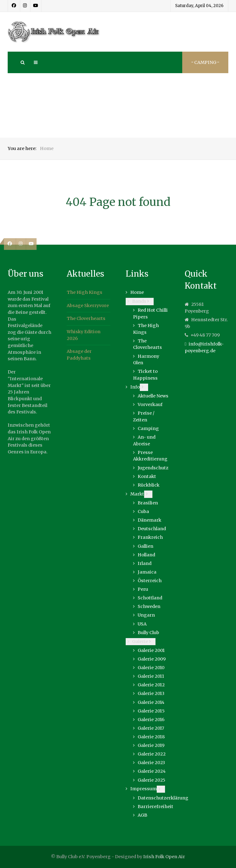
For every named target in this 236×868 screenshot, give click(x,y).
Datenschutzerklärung (163, 798)
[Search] (22, 62)
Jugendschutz (153, 468)
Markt (137, 494)
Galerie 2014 (151, 702)
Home (137, 292)
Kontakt (147, 476)
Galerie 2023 (151, 763)
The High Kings (85, 292)
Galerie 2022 (152, 754)
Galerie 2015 (151, 711)
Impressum (144, 789)
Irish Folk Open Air (164, 857)
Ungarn (146, 615)
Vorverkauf (150, 404)
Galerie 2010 (151, 668)
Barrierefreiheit (155, 807)
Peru (143, 589)
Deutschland (152, 529)
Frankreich (150, 537)
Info (135, 387)
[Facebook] (14, 6)
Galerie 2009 (152, 659)
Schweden (149, 606)
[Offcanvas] (35, 62)
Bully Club (148, 633)
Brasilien (148, 503)
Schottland (150, 598)
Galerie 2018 (151, 737)
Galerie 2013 (151, 693)
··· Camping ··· (205, 62)
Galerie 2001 (151, 650)
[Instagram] (25, 6)
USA (142, 624)
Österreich (150, 581)
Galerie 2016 (151, 720)
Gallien (146, 546)
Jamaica (147, 572)
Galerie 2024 (152, 771)
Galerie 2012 (151, 685)
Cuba (143, 511)
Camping (148, 428)
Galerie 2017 (151, 728)
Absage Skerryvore (88, 306)
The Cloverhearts (86, 318)
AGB (142, 815)
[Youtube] (36, 6)
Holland (146, 555)
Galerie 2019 (151, 745)
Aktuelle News (153, 396)
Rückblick (149, 485)
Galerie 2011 (151, 676)
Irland (145, 563)
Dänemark (149, 520)
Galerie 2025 (151, 780)
